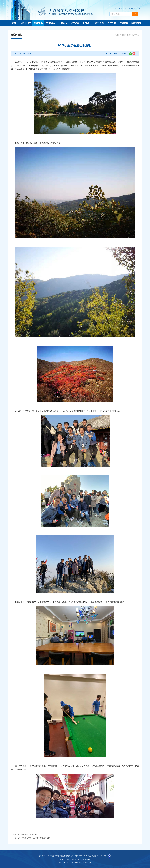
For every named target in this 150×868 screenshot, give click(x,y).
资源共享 (124, 23)
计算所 (114, 8)
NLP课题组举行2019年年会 (28, 834)
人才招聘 (112, 23)
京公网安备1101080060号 (97, 856)
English (140, 8)
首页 (14, 23)
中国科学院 (123, 8)
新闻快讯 (38, 23)
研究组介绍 (26, 23)
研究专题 (99, 23)
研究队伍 (63, 23)
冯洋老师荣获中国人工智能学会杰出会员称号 (35, 838)
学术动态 (51, 23)
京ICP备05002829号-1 (79, 856)
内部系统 (132, 8)
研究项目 (87, 23)
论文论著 (75, 23)
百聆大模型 (136, 23)
